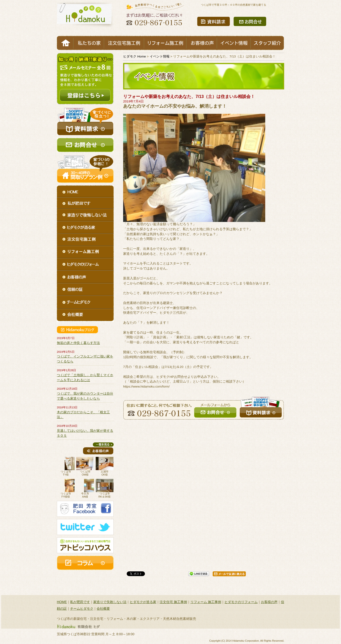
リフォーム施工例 (165, 43)
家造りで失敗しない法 (110, 602)
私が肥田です (80, 602)
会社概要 (103, 609)
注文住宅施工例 (124, 43)
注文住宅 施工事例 (173, 602)
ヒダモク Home (135, 56)
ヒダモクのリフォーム (241, 602)
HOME (65, 43)
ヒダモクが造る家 (143, 602)
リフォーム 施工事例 (206, 602)
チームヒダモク (82, 609)
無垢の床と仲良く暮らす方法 (78, 343)
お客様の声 (202, 43)
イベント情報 (234, 43)
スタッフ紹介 (267, 43)
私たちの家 (89, 43)
